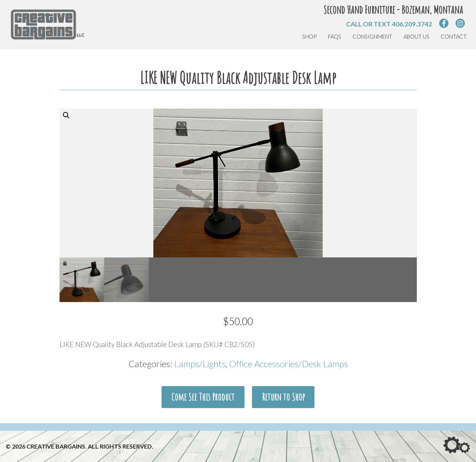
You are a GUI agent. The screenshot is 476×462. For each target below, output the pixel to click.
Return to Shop (283, 397)
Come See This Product (203, 397)
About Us (416, 37)
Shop (309, 37)
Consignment (372, 37)
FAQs (335, 37)
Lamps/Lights (200, 364)
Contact (454, 37)
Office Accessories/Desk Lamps (288, 364)
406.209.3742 (412, 24)
